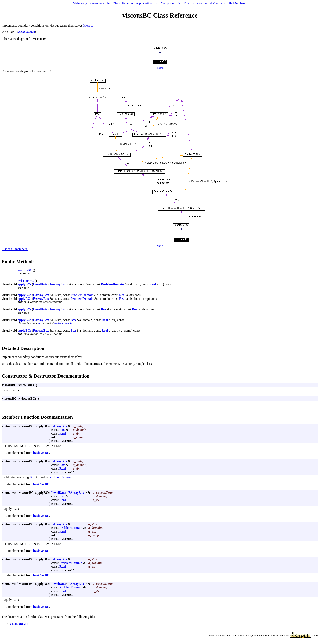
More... (88, 25)
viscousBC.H (26, 32)
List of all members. (15, 250)
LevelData (40, 285)
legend (160, 68)
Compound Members (211, 3)
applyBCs (24, 285)
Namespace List (100, 3)
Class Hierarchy (123, 3)
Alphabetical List (147, 3)
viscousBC (25, 271)
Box (104, 310)
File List (189, 3)
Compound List (171, 3)
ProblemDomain (112, 285)
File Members (236, 3)
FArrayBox (58, 285)
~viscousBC (26, 281)
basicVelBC (41, 453)
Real (153, 285)
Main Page (80, 3)
